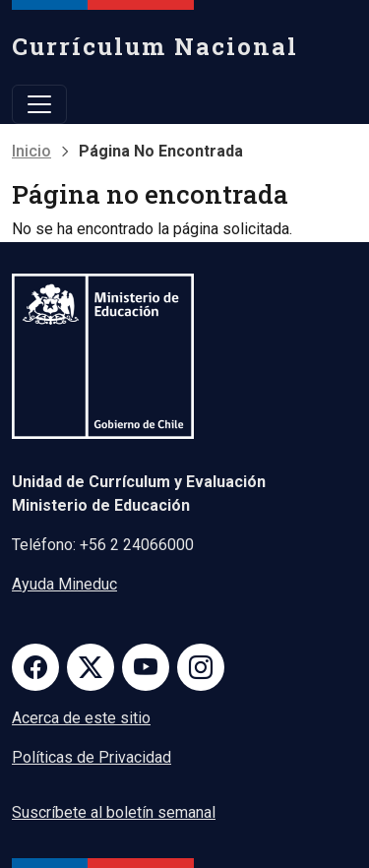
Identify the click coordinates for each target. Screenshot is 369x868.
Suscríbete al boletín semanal (114, 812)
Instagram (201, 667)
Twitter (91, 667)
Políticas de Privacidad (92, 757)
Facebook (35, 667)
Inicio (31, 151)
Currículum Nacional (155, 46)
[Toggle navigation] (39, 104)
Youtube (146, 667)
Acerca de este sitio (81, 718)
